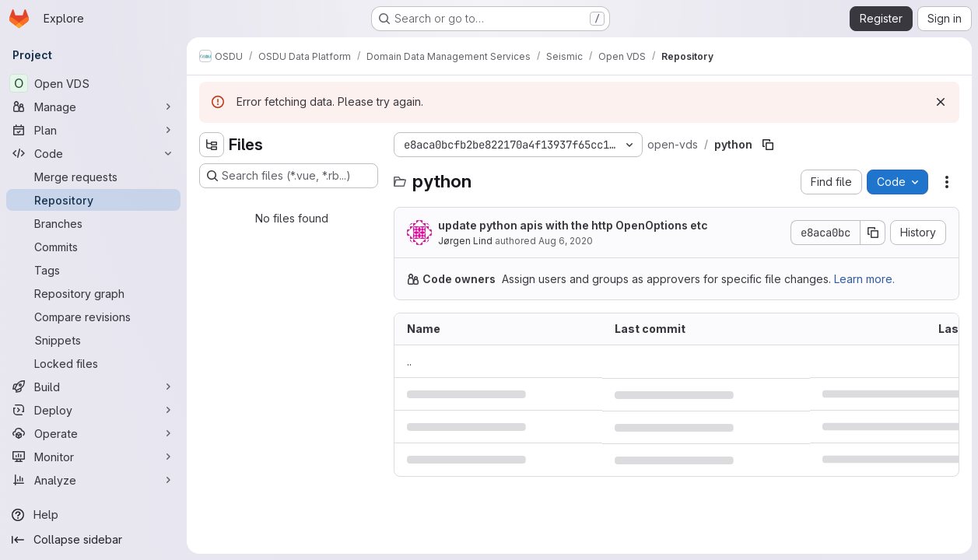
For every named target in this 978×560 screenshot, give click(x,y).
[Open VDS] (93, 83)
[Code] (93, 153)
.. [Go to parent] (409, 361)
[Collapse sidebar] (93, 540)
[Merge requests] (93, 177)
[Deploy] (93, 410)
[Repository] (93, 200)
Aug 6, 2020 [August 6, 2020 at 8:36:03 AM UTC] (566, 241)
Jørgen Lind (465, 241)
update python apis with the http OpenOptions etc (573, 225)
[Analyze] (93, 480)
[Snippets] (93, 340)
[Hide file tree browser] (212, 145)
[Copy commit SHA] (873, 233)
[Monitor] (93, 457)
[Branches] (93, 223)
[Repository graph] (93, 293)
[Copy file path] (768, 145)
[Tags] (93, 270)
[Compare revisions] (93, 317)
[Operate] (93, 433)
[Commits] (93, 247)
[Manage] (93, 107)
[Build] (93, 387)
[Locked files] (93, 363)
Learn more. (864, 279)
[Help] (93, 515)
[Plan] (93, 130)
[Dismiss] (941, 102)
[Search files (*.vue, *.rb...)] (289, 176)
